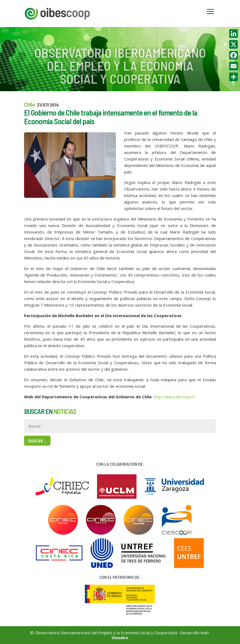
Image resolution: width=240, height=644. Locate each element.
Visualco (120, 638)
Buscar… (37, 441)
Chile (29, 104)
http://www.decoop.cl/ (174, 397)
